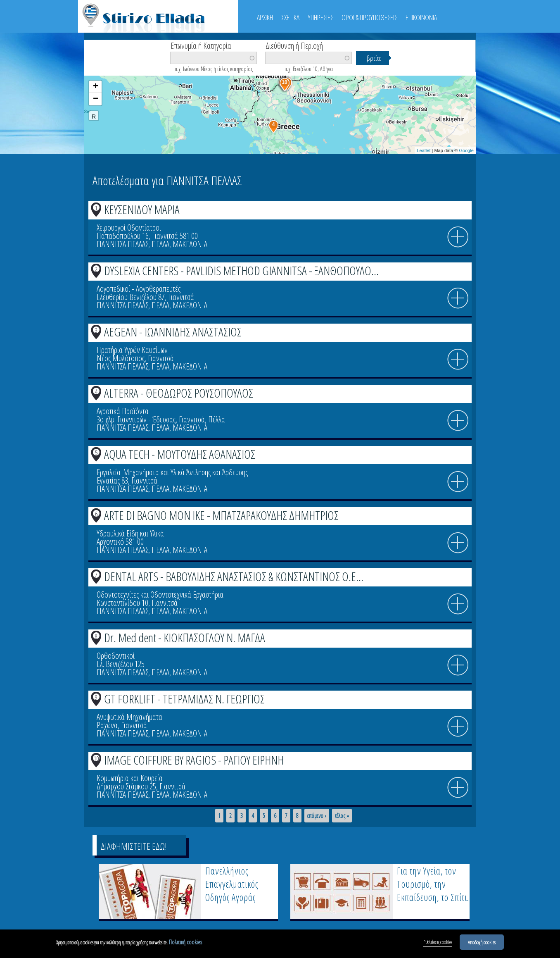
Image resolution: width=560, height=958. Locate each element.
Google (466, 150)
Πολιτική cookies (185, 943)
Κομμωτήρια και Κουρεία (130, 778)
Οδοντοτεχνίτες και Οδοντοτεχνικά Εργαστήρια (160, 595)
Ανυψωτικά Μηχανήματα (129, 717)
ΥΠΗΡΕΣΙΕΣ (320, 17)
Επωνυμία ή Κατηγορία (201, 45)
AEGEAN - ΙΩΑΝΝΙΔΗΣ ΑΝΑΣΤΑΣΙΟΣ (173, 332)
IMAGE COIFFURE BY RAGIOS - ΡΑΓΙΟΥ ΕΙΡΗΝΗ (194, 760)
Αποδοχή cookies (482, 943)
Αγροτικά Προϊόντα (123, 411)
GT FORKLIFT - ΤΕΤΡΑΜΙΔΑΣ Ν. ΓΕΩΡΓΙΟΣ (184, 699)
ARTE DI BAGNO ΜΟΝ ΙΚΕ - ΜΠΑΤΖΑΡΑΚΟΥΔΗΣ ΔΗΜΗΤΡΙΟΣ (221, 515)
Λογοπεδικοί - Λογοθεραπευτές (139, 289)
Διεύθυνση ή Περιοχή (294, 45)
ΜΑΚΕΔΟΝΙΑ (190, 244)
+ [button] (96, 87)
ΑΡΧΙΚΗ (265, 17)
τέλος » (342, 816)
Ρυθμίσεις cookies (438, 943)
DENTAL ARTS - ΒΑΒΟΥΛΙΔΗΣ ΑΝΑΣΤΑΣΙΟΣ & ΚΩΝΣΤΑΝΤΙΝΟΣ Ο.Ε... (234, 576)
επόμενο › (317, 816)
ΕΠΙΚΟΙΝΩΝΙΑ (421, 17)
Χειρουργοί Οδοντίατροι (129, 228)
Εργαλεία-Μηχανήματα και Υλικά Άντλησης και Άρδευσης (172, 472)
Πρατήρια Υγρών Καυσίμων (132, 350)
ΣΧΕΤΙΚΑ (290, 17)
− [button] (96, 99)
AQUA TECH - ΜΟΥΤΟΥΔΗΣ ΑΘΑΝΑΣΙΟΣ (180, 454)
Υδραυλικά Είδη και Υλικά (130, 533)
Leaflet (424, 150)
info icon (458, 237)
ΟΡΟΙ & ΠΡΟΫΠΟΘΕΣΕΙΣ (369, 17)
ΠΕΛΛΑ (160, 244)
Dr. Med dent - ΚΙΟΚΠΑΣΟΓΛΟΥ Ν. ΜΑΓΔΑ (185, 637)
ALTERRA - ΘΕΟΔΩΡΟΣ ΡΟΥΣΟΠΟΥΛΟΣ (179, 393)
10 (96, 758)
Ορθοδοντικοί (116, 656)
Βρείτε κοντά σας (121, 71)
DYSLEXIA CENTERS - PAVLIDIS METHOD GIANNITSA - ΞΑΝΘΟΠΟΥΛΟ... (241, 270)
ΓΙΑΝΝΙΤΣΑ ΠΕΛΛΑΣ (122, 244)
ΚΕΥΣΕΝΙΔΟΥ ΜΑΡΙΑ (142, 209)
